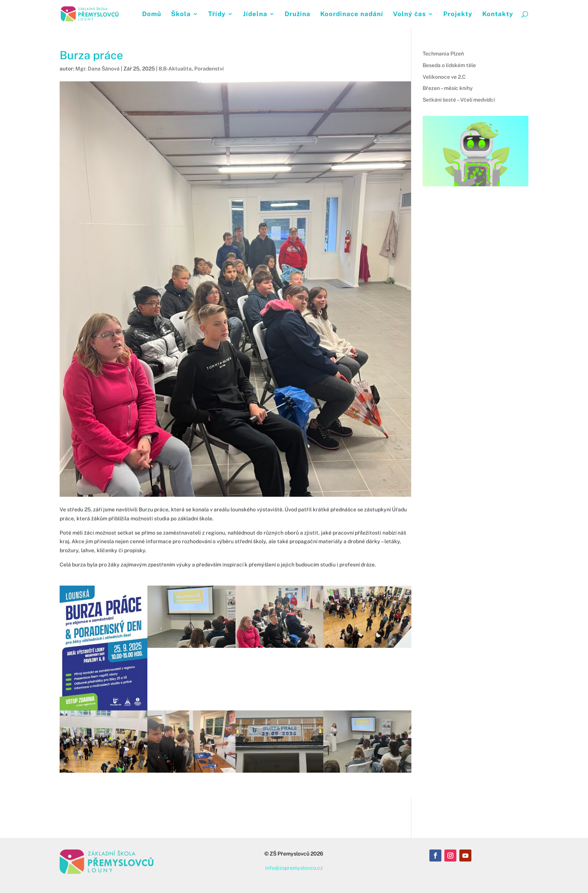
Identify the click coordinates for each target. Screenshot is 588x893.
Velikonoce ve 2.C (444, 77)
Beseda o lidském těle (449, 65)
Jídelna (255, 14)
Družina (298, 14)
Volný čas (409, 14)
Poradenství (209, 69)
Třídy (217, 14)
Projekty (458, 14)
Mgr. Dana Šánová (97, 69)
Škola (181, 14)
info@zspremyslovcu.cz (294, 868)
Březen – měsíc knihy (448, 88)
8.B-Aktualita (175, 69)
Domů (152, 14)
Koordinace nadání (352, 14)
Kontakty (498, 14)
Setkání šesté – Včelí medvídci (459, 100)
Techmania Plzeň (443, 54)
